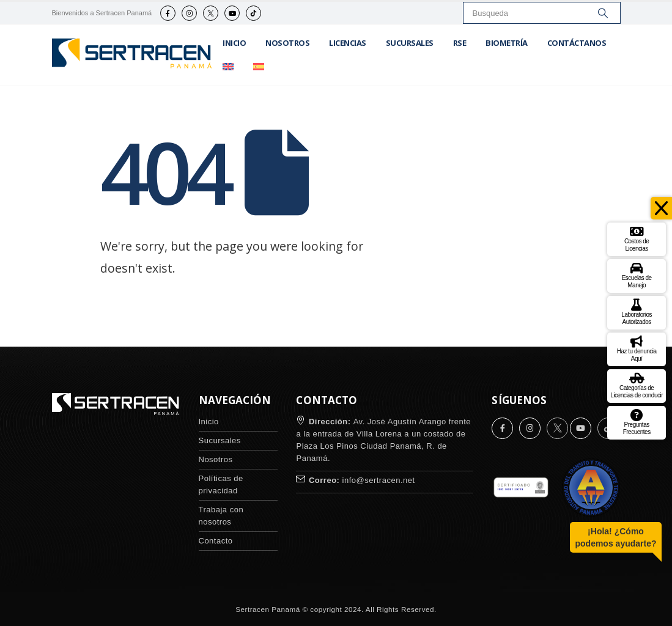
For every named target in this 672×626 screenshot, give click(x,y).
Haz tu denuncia (637, 348)
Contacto (216, 541)
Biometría (507, 43)
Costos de (637, 238)
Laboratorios (637, 311)
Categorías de (637, 384)
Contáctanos (577, 43)
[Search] (603, 13)
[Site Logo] (133, 55)
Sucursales (410, 43)
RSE (460, 43)
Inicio (234, 43)
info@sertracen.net (379, 480)
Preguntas (637, 421)
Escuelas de (637, 274)
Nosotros (287, 43)
